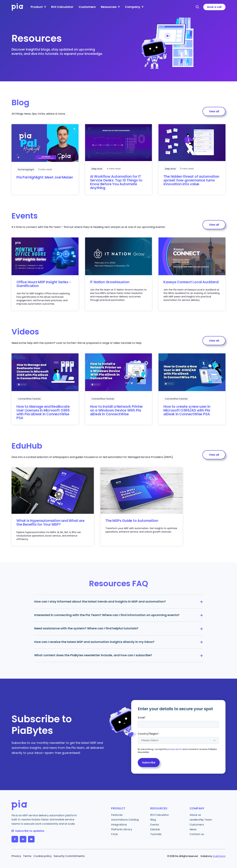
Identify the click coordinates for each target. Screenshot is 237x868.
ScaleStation (219, 856)
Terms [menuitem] (27, 856)
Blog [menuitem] (153, 820)
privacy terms (175, 749)
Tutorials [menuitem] (156, 834)
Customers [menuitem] (87, 7)
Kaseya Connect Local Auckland (191, 282)
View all (214, 111)
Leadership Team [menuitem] (201, 820)
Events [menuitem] (155, 825)
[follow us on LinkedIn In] (23, 839)
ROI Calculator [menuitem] (62, 7)
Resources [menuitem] (109, 7)
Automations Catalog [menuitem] (125, 820)
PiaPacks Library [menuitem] (122, 829)
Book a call (214, 7)
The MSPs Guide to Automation (132, 521)
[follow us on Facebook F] (15, 839)
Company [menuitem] (133, 7)
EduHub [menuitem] (155, 829)
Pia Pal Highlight (26, 170)
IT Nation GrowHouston (110, 282)
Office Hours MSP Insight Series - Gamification (44, 284)
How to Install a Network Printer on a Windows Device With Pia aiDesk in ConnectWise (117, 410)
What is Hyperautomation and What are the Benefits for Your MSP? (51, 523)
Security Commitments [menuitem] (69, 856)
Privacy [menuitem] (16, 856)
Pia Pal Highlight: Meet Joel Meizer (45, 177)
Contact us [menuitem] (197, 834)
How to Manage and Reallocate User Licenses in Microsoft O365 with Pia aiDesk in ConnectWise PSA (43, 412)
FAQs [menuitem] (114, 834)
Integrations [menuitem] (119, 825)
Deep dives (97, 169)
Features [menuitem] (117, 815)
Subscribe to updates (28, 831)
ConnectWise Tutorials (29, 399)
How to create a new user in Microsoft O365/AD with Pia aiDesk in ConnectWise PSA (187, 410)
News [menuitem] (193, 829)
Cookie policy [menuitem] (43, 856)
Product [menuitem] (37, 7)
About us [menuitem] (195, 815)
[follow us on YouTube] (31, 839)
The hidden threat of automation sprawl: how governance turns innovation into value (191, 180)
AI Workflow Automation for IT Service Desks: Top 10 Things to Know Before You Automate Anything (116, 182)
